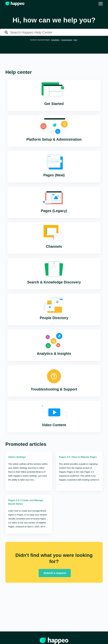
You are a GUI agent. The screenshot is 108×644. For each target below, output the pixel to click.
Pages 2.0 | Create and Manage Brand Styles (26, 502)
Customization (67, 40)
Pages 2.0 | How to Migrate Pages (78, 457)
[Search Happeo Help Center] (54, 32)
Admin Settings (17, 457)
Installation (55, 40)
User (75, 40)
